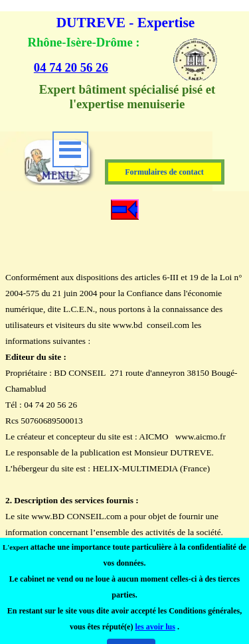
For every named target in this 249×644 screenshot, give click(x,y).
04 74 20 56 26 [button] (71, 67)
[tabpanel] (101, 55)
